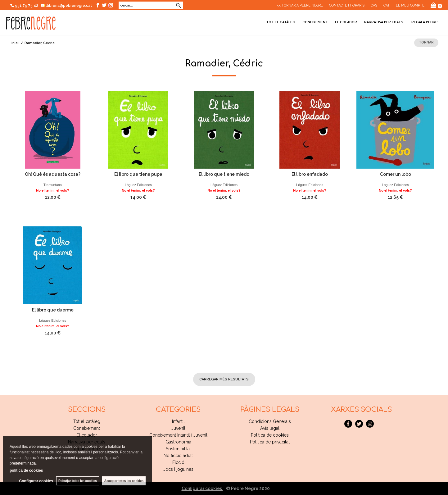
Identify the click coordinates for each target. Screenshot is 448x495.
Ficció (178, 462)
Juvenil (178, 428)
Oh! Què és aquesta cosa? (53, 174)
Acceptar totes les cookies (124, 481)
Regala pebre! (424, 22)
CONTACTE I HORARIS (347, 5)
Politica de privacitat (270, 442)
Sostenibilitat (178, 449)
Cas (374, 5)
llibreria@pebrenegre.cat (67, 6)
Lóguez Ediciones (138, 185)
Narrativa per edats (384, 22)
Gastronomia (178, 442)
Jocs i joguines (178, 469)
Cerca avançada (160, 6)
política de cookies (26, 470)
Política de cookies (270, 435)
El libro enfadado (310, 174)
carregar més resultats (224, 379)
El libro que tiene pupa (138, 174)
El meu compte (410, 5)
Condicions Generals (270, 421)
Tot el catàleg (281, 22)
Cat (387, 5)
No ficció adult (178, 456)
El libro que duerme (53, 310)
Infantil (178, 421)
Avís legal (270, 428)
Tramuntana (53, 185)
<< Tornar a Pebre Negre (300, 5)
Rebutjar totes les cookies (78, 481)
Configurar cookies (202, 488)
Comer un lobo (396, 174)
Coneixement (315, 22)
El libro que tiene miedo (224, 174)
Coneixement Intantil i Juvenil (178, 435)
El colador (346, 22)
